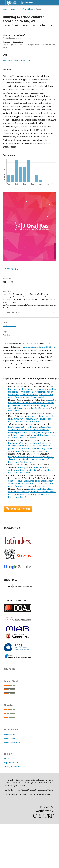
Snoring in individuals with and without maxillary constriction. (28, 469)
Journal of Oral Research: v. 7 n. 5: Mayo (31, 461)
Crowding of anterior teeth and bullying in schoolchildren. (31, 417)
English (8, 758)
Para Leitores (10, 734)
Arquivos (14, 9)
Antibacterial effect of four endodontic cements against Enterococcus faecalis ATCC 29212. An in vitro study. (32, 492)
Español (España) (12, 762)
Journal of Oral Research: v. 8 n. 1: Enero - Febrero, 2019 (31, 485)
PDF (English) (12, 269)
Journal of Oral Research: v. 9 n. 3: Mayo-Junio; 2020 (31, 420)
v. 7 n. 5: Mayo (27, 9)
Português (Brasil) (13, 767)
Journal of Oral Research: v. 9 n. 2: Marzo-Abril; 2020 (31, 450)
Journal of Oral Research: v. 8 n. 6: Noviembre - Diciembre (32, 436)
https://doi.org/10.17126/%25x (16, 61)
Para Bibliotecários (12, 742)
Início (5, 9)
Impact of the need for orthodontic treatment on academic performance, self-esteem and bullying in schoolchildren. (32, 404)
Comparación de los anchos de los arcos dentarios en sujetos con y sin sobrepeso (32, 482)
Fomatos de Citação (13, 313)
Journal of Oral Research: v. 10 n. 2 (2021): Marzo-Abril (31, 396)
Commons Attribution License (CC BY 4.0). (38, 347)
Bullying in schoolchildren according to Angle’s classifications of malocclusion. (31, 458)
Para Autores (9, 738)
